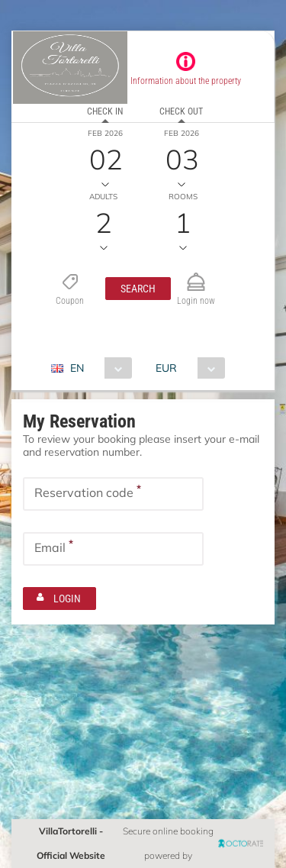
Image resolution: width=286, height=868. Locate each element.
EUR (166, 368)
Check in (105, 111)
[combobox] (97, 368)
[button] (138, 289)
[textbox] (113, 494)
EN (77, 368)
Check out (181, 111)
